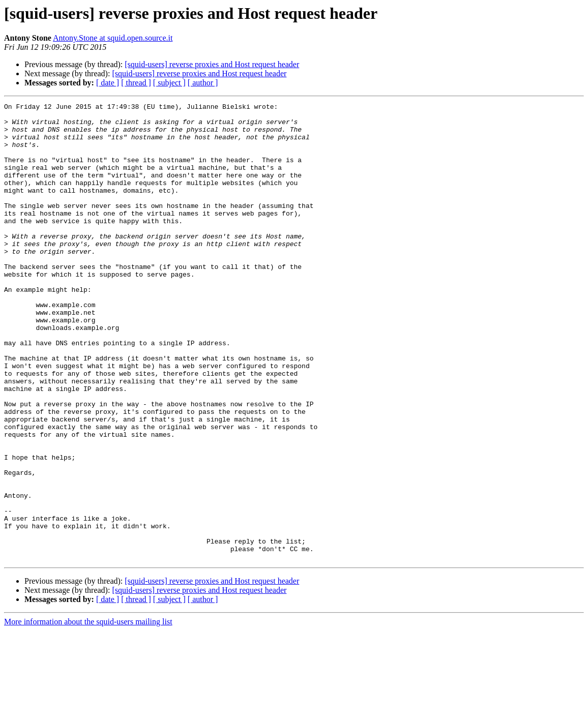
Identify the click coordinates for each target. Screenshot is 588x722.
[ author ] (203, 83)
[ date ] (108, 83)
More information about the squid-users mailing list (88, 713)
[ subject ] (169, 83)
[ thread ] (136, 83)
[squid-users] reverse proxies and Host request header (212, 64)
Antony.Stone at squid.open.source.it (113, 38)
